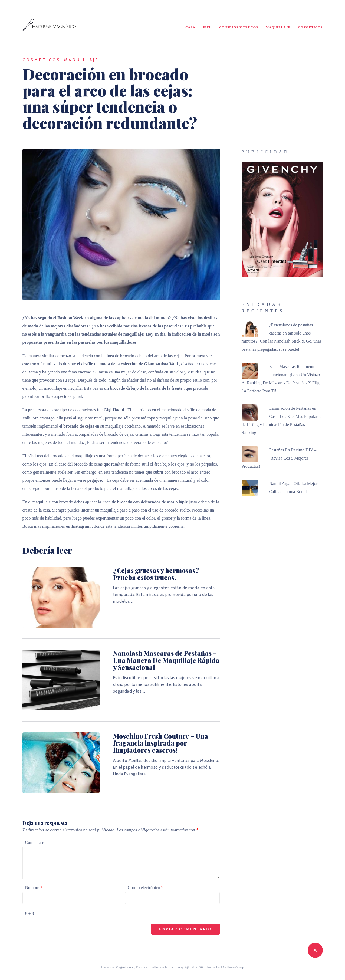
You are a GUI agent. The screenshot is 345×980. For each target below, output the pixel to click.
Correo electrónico (146, 888)
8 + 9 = (32, 914)
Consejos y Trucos (239, 27)
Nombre (34, 888)
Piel (207, 27)
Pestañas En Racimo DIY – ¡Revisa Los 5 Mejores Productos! (279, 458)
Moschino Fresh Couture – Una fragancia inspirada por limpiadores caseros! (161, 743)
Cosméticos (310, 27)
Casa (190, 27)
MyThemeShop (233, 967)
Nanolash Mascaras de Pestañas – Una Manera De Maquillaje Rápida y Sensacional (166, 660)
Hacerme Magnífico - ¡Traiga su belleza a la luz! (138, 967)
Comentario (35, 842)
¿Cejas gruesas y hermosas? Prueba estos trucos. (156, 574)
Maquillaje (278, 27)
